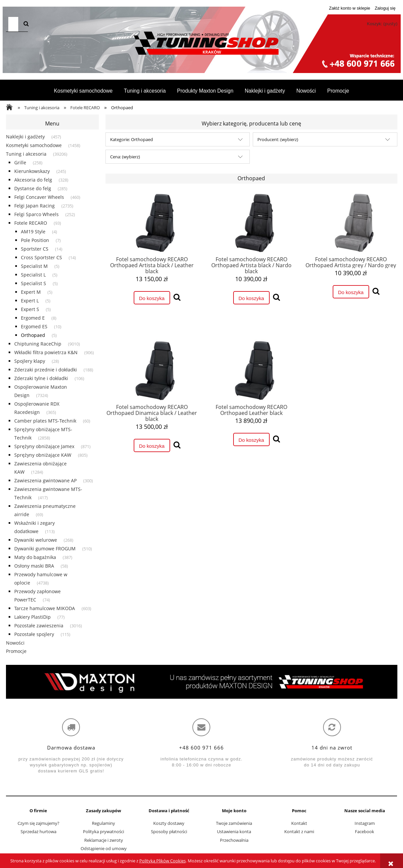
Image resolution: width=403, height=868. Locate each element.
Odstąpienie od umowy (104, 848)
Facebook (365, 831)
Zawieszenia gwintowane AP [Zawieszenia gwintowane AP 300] (45, 480)
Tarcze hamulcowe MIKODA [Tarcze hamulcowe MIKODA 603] (45, 608)
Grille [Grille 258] (20, 162)
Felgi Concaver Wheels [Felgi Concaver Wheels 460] (39, 197)
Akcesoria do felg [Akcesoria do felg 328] (33, 180)
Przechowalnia (234, 840)
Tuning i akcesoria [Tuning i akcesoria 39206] (26, 154)
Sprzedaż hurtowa (38, 831)
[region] (202, 682)
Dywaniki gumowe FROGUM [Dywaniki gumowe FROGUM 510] (45, 549)
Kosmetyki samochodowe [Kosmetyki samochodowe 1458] (34, 145)
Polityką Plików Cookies (163, 861)
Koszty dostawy (169, 823)
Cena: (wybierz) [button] (125, 157)
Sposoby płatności (169, 831)
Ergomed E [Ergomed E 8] (33, 318)
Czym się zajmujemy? (38, 823)
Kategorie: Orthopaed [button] (132, 139)
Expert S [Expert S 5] (30, 309)
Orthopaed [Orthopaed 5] (33, 335)
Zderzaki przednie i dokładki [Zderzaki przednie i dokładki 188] (46, 370)
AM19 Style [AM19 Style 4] (33, 232)
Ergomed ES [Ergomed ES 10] (34, 326)
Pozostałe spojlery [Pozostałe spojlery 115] (34, 634)
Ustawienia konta (234, 831)
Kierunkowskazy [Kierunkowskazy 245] (32, 171)
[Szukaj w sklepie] (13, 24)
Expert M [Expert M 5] (31, 292)
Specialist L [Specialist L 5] (33, 275)
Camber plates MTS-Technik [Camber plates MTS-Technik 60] (45, 421)
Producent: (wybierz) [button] (278, 139)
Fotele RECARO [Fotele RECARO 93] (31, 223)
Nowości (15, 643)
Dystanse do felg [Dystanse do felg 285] (33, 188)
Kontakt (299, 823)
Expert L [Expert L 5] (30, 301)
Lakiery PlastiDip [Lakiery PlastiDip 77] (33, 617)
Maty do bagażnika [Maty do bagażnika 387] (35, 557)
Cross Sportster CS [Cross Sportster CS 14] (41, 257)
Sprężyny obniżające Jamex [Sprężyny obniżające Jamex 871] (44, 446)
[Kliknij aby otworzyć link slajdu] (202, 682)
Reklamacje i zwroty (104, 840)
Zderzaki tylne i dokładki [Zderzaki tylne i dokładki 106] (41, 378)
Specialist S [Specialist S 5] (34, 283)
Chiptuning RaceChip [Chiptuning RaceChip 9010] (38, 344)
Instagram (365, 823)
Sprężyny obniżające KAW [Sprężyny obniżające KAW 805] (43, 455)
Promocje (16, 651)
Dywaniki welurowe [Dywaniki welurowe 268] (36, 540)
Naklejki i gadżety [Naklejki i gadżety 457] (25, 137)
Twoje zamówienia (234, 823)
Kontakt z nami (299, 831)
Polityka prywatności (103, 831)
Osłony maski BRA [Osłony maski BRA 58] (34, 566)
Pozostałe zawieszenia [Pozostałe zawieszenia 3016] (39, 626)
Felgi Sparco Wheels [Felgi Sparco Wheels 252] (36, 214)
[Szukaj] (26, 24)
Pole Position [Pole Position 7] (35, 240)
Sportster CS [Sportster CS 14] (35, 249)
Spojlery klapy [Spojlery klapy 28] (30, 361)
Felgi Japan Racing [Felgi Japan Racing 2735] (34, 206)
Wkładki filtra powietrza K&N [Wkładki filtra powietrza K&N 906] (46, 352)
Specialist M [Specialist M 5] (34, 266)
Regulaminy (103, 823)
